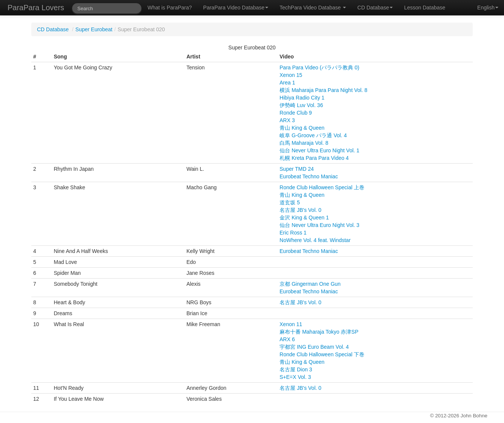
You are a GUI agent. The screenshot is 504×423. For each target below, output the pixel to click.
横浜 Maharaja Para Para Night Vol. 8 (323, 90)
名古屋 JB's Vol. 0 (300, 210)
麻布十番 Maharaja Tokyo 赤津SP (319, 332)
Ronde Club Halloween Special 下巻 (322, 354)
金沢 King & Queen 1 (304, 218)
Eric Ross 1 (293, 233)
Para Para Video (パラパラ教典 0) (319, 67)
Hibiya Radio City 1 (302, 98)
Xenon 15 (291, 75)
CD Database (375, 8)
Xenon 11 (291, 324)
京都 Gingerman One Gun (310, 284)
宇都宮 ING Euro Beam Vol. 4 (314, 347)
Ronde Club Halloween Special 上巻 (322, 187)
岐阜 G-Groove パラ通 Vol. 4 (313, 135)
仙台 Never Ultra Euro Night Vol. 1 (320, 150)
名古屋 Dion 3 (296, 369)
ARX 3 (287, 120)
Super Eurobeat (94, 29)
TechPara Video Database (313, 8)
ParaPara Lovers (36, 8)
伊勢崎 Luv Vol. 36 (301, 105)
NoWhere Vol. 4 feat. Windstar (315, 240)
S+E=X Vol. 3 (295, 377)
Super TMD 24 (297, 169)
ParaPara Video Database (236, 8)
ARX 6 (287, 339)
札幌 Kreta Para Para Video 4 (314, 158)
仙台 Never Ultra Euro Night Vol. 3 (320, 225)
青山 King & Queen (302, 128)
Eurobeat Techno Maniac (309, 176)
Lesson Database (425, 8)
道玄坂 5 (290, 202)
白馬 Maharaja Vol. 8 (304, 143)
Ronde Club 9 (296, 113)
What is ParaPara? (170, 8)
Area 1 (287, 83)
